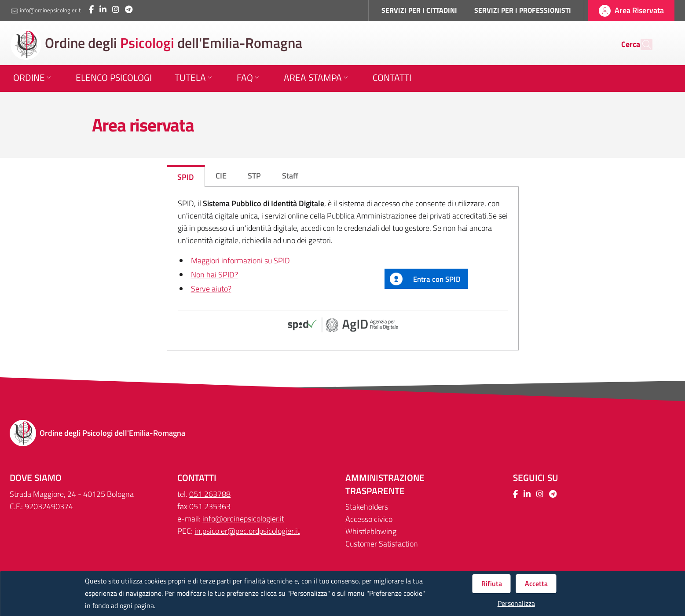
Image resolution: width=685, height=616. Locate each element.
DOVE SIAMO (36, 478)
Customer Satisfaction (382, 544)
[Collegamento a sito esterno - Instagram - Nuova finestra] (116, 9)
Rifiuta (492, 583)
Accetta (536, 583)
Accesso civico (369, 519)
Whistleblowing (371, 531)
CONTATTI (197, 478)
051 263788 (210, 494)
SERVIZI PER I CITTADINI (419, 10)
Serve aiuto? (211, 289)
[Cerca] (642, 44)
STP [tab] (254, 176)
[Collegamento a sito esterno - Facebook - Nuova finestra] (91, 9)
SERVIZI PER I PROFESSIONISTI (523, 10)
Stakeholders (367, 507)
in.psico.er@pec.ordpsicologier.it (247, 531)
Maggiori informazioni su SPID (240, 261)
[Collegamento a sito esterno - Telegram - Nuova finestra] (129, 9)
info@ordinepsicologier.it (46, 11)
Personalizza (516, 603)
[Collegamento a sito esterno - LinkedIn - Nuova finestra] (103, 9)
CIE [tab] (221, 176)
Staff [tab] (290, 176)
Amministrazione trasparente (385, 484)
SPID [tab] (186, 177)
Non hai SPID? (214, 275)
